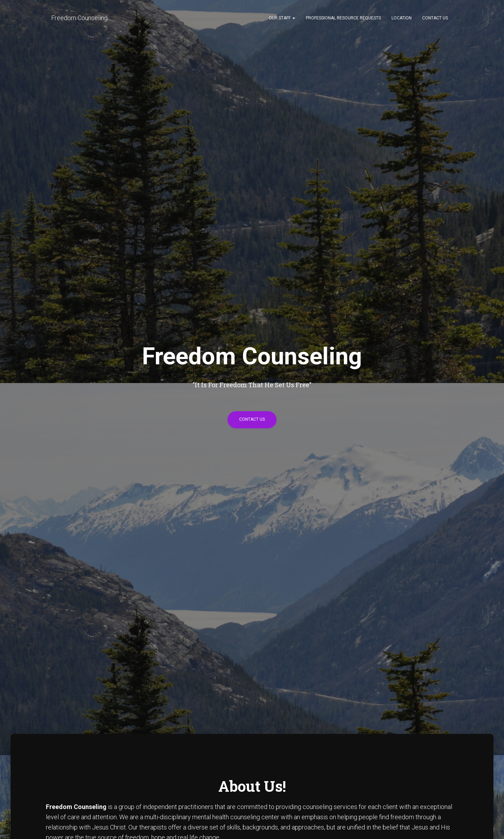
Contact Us (435, 18)
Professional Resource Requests (343, 18)
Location (402, 18)
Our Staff (282, 18)
